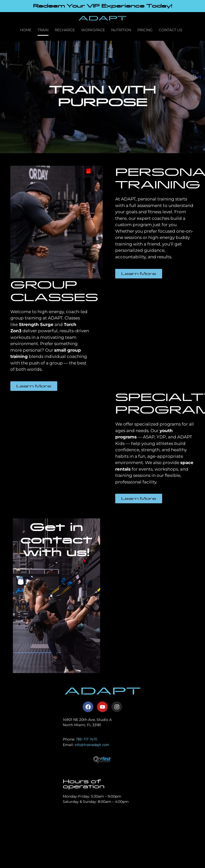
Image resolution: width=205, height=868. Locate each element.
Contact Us (171, 30)
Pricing (145, 30)
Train (43, 30)
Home (26, 30)
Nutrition (121, 30)
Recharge (65, 30)
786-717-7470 (87, 739)
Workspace (93, 30)
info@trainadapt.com (92, 745)
